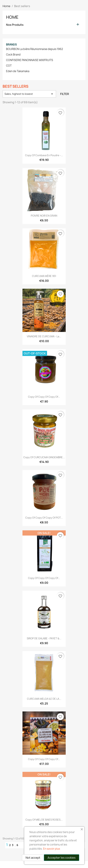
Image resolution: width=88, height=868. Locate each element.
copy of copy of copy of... (44, 397)
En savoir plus (52, 849)
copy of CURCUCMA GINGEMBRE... (44, 457)
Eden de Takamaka (18, 71)
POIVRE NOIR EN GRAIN (44, 216)
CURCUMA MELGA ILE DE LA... (44, 699)
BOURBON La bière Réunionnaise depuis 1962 (34, 49)
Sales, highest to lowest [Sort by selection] (29, 94)
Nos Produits (15, 25)
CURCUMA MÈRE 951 (44, 276)
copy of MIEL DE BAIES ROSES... (44, 820)
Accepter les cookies (62, 858)
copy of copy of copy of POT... (44, 518)
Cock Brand (13, 55)
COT (9, 66)
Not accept (33, 858)
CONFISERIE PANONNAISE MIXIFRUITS (30, 60)
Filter (65, 94)
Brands (11, 45)
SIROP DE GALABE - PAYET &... (44, 638)
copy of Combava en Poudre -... (44, 155)
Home (12, 17)
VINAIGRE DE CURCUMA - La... (44, 336)
